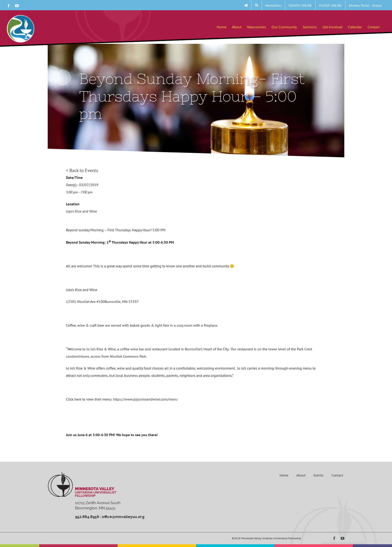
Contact (337, 475)
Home (284, 475)
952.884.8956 (87, 517)
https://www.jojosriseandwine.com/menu (145, 399)
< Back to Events (82, 170)
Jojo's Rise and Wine (81, 211)
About (301, 475)
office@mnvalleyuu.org (123, 517)
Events (319, 475)
